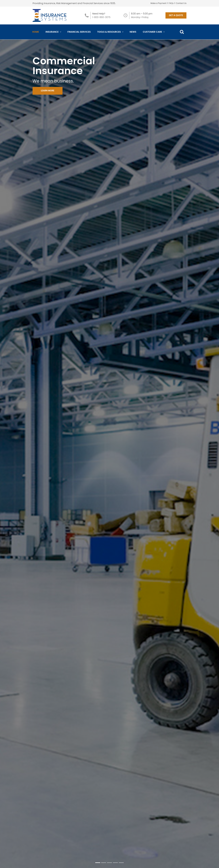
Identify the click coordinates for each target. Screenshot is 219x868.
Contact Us (181, 3)
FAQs (171, 3)
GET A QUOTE (175, 17)
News (133, 35)
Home (36, 35)
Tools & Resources (110, 35)
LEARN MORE (49, 95)
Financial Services (79, 35)
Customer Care (154, 35)
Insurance (53, 35)
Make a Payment (158, 3)
